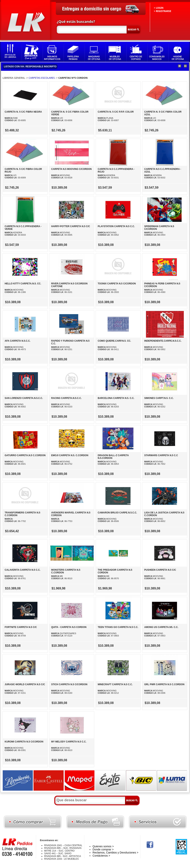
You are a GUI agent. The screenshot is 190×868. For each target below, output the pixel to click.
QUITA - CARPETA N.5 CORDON (69, 627)
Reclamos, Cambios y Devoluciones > (115, 853)
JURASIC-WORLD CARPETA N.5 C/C (25, 684)
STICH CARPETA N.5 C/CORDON (69, 684)
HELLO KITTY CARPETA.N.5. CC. (23, 284)
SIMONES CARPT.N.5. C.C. (159, 398)
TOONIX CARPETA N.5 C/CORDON (117, 284)
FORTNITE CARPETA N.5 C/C (21, 627)
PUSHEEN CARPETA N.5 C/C (160, 570)
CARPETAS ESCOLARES (42, 78)
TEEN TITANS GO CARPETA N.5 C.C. (118, 627)
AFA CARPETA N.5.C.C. (18, 341)
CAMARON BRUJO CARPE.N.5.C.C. (117, 513)
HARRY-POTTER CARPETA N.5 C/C (71, 226)
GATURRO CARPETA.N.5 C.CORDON (25, 455)
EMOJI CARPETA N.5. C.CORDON (70, 455)
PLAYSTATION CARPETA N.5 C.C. (116, 226)
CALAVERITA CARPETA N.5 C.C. (22, 570)
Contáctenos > (101, 856)
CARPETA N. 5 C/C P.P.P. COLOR (116, 112)
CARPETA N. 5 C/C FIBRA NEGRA (23, 112)
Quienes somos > (103, 846)
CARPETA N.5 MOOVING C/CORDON (71, 169)
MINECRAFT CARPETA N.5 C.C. (115, 684)
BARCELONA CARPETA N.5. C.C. (116, 398)
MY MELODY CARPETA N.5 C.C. (69, 742)
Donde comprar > (103, 849)
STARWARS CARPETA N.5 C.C (161, 455)
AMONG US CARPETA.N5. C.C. (161, 627)
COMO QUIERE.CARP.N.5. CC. (114, 341)
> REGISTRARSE (163, 11)
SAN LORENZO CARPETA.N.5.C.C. (24, 398)
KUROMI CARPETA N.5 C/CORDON (24, 742)
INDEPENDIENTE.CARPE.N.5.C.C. (163, 341)
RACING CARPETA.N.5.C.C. (66, 398)
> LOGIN (159, 8)
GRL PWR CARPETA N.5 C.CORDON (164, 684)
